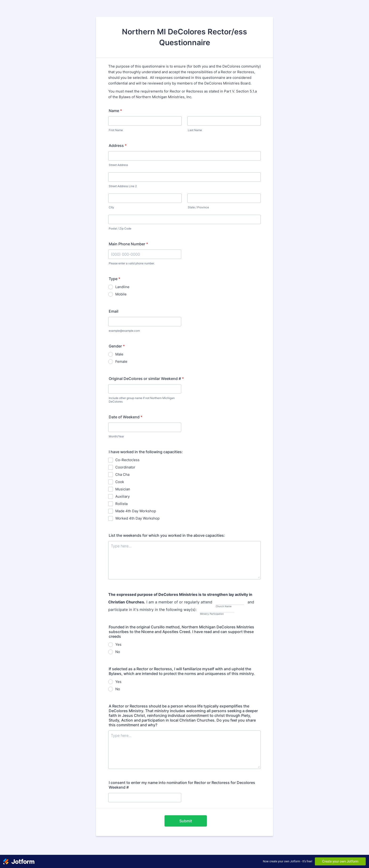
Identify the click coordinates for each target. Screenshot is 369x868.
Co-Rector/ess (127, 460)
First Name (116, 130)
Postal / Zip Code (120, 228)
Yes (118, 644)
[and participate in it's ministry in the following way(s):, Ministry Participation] (217, 610)
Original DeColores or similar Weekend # (146, 379)
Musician (123, 489)
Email (114, 311)
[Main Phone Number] (145, 254)
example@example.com (124, 331)
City (111, 207)
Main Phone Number (128, 244)
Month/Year (116, 436)
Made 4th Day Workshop (136, 511)
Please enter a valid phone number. (132, 263)
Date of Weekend (126, 417)
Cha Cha (122, 474)
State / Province (198, 207)
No (118, 652)
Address (118, 145)
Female (121, 361)
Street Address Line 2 (123, 186)
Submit (186, 821)
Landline (122, 287)
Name (115, 111)
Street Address (118, 165)
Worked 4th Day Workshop (137, 518)
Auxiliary (122, 496)
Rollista (121, 504)
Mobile (121, 294)
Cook (120, 482)
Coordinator (125, 467)
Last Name (195, 130)
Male (119, 354)
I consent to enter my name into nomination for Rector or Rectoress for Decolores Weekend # (182, 785)
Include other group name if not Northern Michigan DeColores (142, 400)
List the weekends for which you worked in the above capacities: (167, 535)
